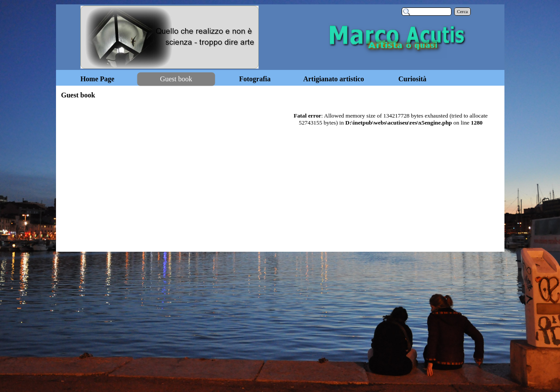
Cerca (463, 12)
